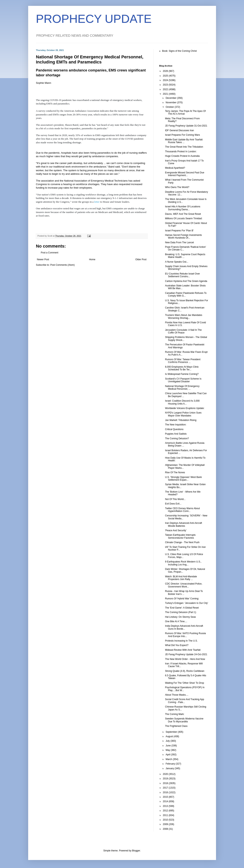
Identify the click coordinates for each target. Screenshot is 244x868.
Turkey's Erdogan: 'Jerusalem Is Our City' (186, 603)
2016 (166, 792)
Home (92, 259)
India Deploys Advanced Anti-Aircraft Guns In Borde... (184, 627)
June (168, 746)
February (171, 764)
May (168, 750)
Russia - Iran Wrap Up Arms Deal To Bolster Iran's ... (184, 593)
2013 (166, 806)
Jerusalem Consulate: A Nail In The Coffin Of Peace (183, 331)
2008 (166, 829)
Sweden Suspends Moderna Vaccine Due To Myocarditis (184, 720)
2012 (166, 811)
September (172, 732)
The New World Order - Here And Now (185, 659)
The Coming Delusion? (177, 438)
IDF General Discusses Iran (179, 130)
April (168, 755)
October (170, 107)
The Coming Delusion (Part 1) (181, 612)
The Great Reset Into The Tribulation (184, 147)
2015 (166, 797)
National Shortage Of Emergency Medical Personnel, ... (182, 388)
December (171, 98)
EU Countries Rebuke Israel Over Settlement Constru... (182, 275)
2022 (166, 89)
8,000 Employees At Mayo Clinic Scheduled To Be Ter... (182, 368)
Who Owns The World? (177, 187)
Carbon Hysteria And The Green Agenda (186, 281)
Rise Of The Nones (175, 472)
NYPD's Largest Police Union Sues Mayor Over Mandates (183, 414)
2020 (166, 774)
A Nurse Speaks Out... (177, 262)
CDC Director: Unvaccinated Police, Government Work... (184, 585)
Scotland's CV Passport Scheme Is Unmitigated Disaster (183, 380)
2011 (166, 815)
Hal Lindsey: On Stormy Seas (180, 617)
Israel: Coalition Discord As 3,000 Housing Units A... (182, 402)
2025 (166, 76)
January (170, 768)
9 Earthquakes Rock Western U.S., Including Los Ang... (183, 563)
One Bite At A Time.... (176, 621)
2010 (166, 820)
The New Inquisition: (176, 425)
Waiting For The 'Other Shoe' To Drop (184, 683)
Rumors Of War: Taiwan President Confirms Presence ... (183, 361)
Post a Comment (50, 253)
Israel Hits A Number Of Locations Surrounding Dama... (183, 208)
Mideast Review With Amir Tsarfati (183, 650)
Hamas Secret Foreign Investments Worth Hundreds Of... (183, 236)
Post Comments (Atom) (63, 265)
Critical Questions (174, 429)
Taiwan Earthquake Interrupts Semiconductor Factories (180, 536)
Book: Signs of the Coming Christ (180, 51)
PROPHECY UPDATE (94, 19)
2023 (166, 85)
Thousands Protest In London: (181, 151)
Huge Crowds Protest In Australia (182, 156)
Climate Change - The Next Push (182, 542)
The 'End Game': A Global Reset (182, 608)
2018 (166, 783)
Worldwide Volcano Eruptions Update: (185, 408)
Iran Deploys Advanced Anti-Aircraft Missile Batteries (183, 524)
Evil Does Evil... (173, 504)
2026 (166, 71)
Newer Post (43, 259)
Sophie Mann (44, 83)
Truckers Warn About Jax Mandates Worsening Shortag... (184, 316)
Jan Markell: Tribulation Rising (181, 420)
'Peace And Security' (176, 530)
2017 (166, 788)
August (170, 736)
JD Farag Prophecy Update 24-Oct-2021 (186, 654)
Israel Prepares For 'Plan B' (179, 231)
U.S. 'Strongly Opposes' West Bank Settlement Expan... (183, 479)
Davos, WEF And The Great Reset (183, 214)
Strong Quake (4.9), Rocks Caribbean (185, 671)
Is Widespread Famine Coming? (182, 374)
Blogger (136, 851)
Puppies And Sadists (176, 434)
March (169, 759)
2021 (166, 94)
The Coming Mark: (175, 714)
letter (97, 202)
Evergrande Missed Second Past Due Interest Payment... (185, 174)
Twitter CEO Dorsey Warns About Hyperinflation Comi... (182, 510)
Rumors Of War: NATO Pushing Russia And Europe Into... (185, 635)
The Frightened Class (176, 726)
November (171, 102)
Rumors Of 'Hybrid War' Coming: (182, 599)
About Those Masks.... (177, 695)
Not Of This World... (175, 499)
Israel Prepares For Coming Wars (182, 135)
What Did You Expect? (177, 645)
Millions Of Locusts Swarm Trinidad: (184, 218)
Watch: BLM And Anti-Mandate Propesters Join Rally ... (181, 578)
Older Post (141, 259)
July (168, 741)
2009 (166, 824)
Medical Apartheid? (175, 168)
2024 (166, 80)
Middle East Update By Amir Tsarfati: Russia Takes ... (184, 141)
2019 (166, 779)
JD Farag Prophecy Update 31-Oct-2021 (186, 126)
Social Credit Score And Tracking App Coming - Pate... (184, 701)
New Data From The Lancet (179, 242)
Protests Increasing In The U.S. (181, 641)
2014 (166, 801)
